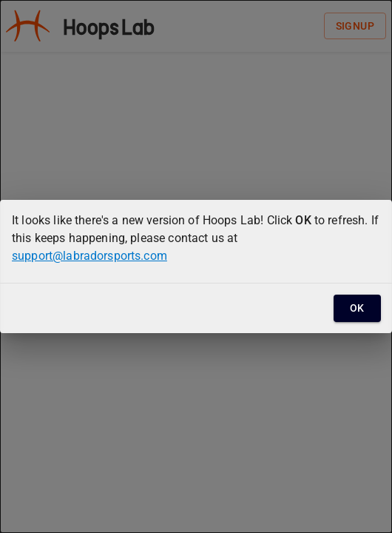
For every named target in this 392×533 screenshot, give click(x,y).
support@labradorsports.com (89, 256)
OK (357, 308)
